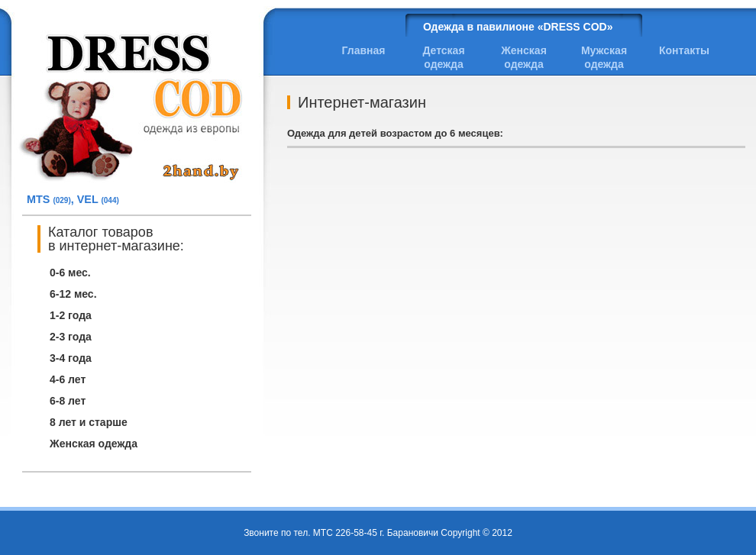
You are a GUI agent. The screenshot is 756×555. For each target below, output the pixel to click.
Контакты (684, 50)
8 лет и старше (89, 422)
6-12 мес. (73, 294)
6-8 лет (68, 401)
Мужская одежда (604, 57)
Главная (364, 50)
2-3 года (71, 337)
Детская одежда (443, 57)
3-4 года (71, 358)
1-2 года (71, 315)
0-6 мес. (70, 273)
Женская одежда (94, 444)
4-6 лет (68, 379)
